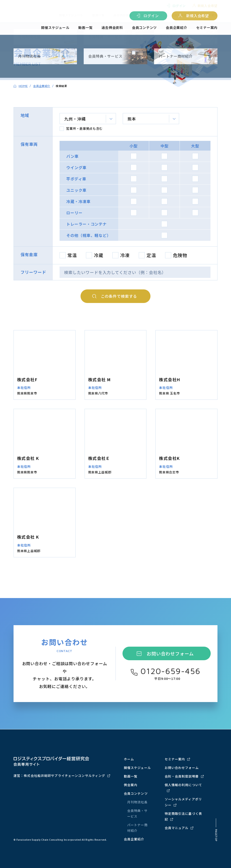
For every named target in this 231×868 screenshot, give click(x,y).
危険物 (180, 256)
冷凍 (125, 256)
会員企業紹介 (177, 28)
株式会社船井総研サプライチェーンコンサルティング (64, 776)
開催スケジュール (55, 28)
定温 (151, 256)
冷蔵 (99, 256)
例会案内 (131, 785)
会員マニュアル (177, 828)
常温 (72, 256)
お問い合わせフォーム (170, 654)
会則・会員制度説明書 (182, 776)
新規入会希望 (198, 16)
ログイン (151, 16)
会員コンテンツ (144, 28)
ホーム (129, 759)
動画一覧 (85, 28)
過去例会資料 (112, 28)
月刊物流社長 (137, 802)
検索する (119, 297)
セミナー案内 (207, 28)
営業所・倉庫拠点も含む (84, 129)
